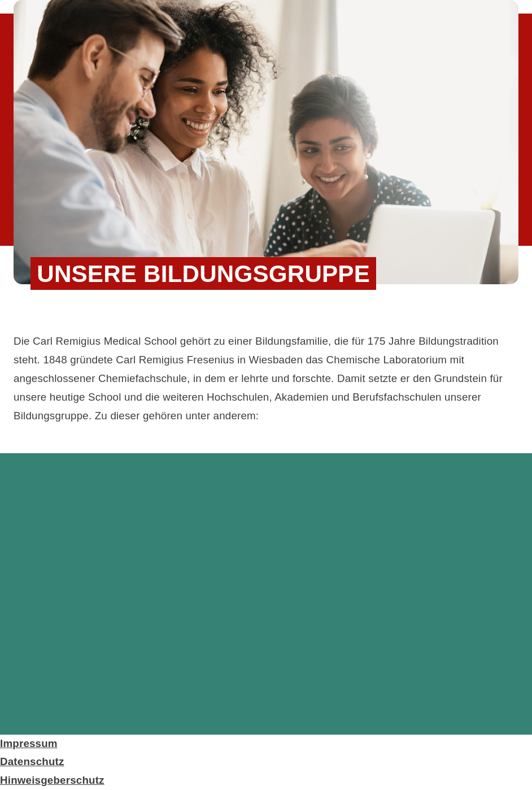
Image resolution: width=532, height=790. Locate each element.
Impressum (29, 743)
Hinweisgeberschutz (52, 780)
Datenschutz (32, 761)
